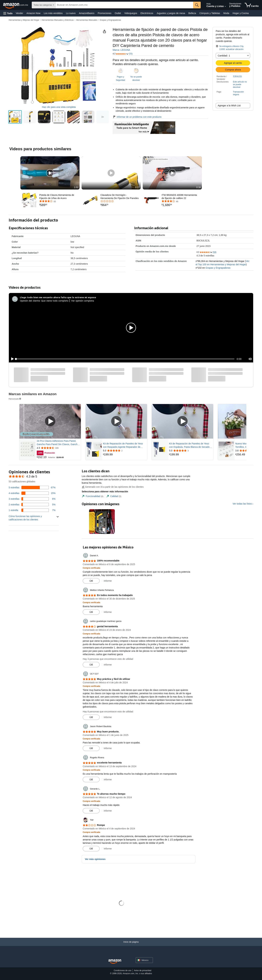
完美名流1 (238, 76)
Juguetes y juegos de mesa (171, 13)
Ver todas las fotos (242, 504)
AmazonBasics (87, 13)
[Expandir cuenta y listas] (225, 7)
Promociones (105, 13)
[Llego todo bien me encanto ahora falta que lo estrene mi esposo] (58, 297)
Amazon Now (34, 13)
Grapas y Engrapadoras (110, 20)
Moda (226, 13)
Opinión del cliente (30, 301)
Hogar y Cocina (241, 13)
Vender (19, 13)
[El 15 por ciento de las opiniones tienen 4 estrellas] (32, 493)
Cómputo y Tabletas (210, 13)
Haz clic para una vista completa (59, 107)
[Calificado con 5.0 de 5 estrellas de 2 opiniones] (125, 451)
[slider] (125, 359)
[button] (8, 13)
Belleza (192, 13)
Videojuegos (131, 13)
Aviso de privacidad (143, 970)
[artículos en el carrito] (252, 5)
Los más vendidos (53, 13)
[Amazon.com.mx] (16, 5)
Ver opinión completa (83, 301)
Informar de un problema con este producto (137, 117)
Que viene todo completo (55, 301)
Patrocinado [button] (15, 399)
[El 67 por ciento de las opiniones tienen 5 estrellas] (32, 487)
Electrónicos (147, 13)
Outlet (118, 13)
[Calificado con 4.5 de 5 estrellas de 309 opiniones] (58, 448)
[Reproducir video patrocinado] (50, 421)
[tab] (93, 496)
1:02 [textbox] (76, 187)
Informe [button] (108, 581)
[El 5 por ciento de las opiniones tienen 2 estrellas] (32, 505)
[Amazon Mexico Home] (115, 962)
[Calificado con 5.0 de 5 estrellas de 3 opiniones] (191, 451)
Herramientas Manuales (87, 20)
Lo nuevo (71, 13)
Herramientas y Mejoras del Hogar (24, 20)
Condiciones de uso (123, 970)
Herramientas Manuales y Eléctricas (58, 20)
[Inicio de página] (131, 945)
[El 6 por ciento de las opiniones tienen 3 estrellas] (32, 499)
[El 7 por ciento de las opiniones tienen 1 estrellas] (32, 510)
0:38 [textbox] (199, 187)
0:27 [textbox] (137, 187)
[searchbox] (124, 5)
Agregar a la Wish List (229, 106)
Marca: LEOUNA (121, 50)
